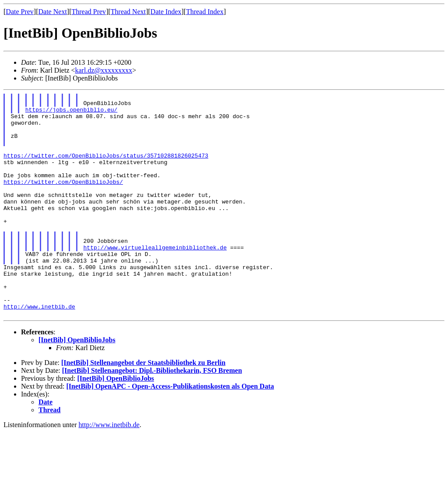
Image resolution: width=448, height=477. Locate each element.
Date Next (53, 12)
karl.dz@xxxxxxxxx (104, 70)
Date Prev (20, 12)
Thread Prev (89, 12)
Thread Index (205, 12)
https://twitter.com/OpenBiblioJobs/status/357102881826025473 (106, 168)
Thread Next (128, 12)
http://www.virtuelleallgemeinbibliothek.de (155, 279)
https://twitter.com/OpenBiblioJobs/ (63, 200)
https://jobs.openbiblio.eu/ (72, 113)
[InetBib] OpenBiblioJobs (77, 384)
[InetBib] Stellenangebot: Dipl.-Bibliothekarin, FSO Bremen (152, 415)
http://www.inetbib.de (39, 350)
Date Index (166, 12)
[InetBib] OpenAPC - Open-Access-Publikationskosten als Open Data (170, 431)
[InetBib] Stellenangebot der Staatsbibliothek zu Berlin (143, 407)
